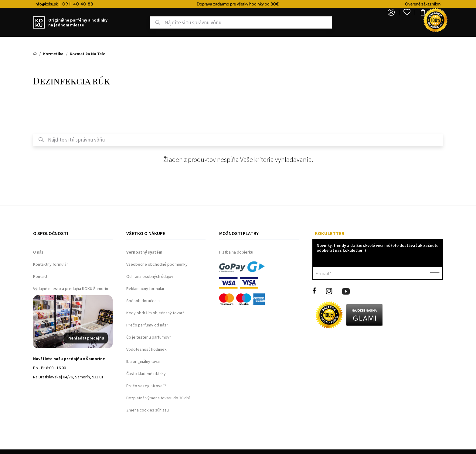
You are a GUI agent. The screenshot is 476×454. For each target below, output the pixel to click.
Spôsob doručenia (143, 301)
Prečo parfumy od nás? (147, 325)
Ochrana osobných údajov (150, 276)
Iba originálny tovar (144, 361)
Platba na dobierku (236, 252)
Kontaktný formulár (51, 264)
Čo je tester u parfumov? (149, 337)
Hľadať (136, 22)
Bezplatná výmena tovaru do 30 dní (158, 398)
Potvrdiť (435, 273)
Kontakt (40, 276)
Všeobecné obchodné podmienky (157, 264)
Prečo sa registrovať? (146, 386)
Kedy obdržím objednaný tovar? (155, 313)
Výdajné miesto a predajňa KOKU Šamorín (71, 288)
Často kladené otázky (146, 374)
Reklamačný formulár (145, 288)
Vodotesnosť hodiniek (146, 349)
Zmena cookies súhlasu (148, 410)
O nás (38, 252)
